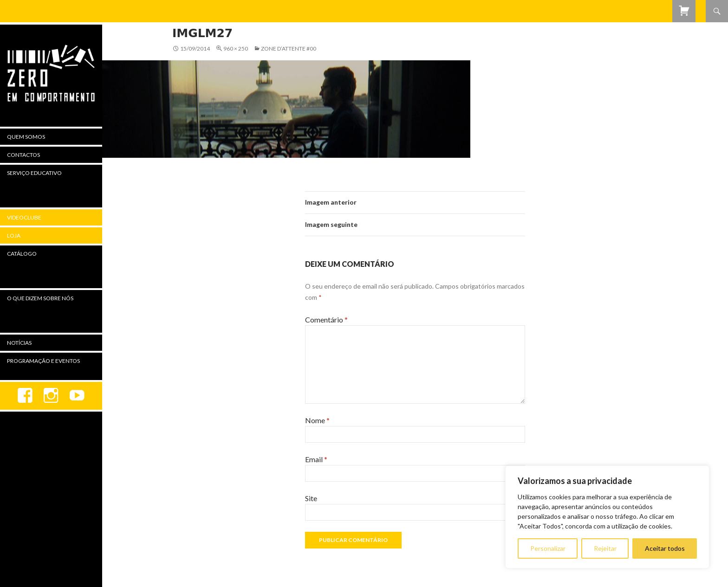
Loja (14, 235)
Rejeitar (605, 548)
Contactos (23, 155)
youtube (77, 396)
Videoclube (24, 217)
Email (316, 459)
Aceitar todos (665, 548)
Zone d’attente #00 (289, 48)
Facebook (25, 396)
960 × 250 (236, 48)
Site (311, 498)
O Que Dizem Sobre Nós (40, 298)
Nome (317, 420)
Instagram (51, 396)
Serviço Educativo (34, 173)
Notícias (19, 343)
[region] (607, 517)
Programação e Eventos (43, 361)
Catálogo (22, 254)
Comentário (326, 319)
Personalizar (548, 548)
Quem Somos (26, 137)
